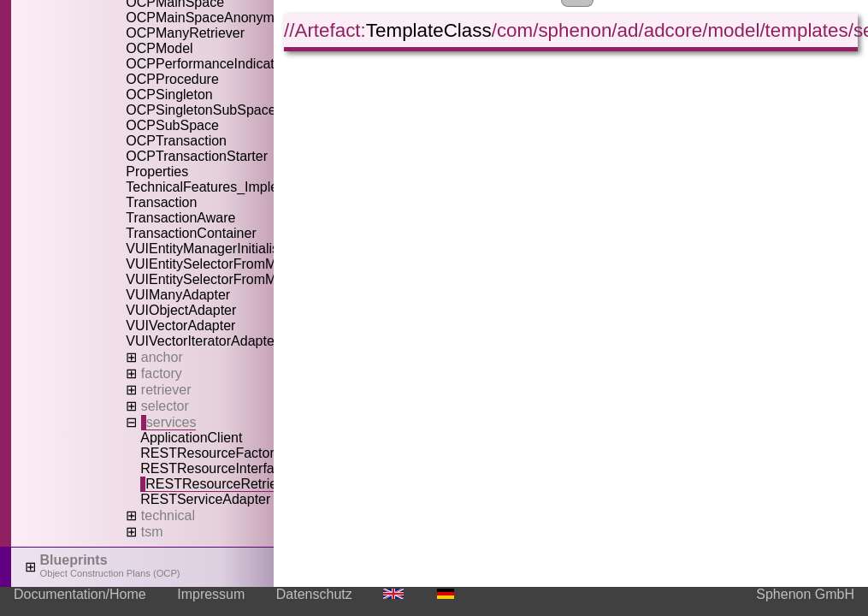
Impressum (211, 594)
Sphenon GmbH (805, 594)
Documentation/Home (80, 594)
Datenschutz (314, 594)
